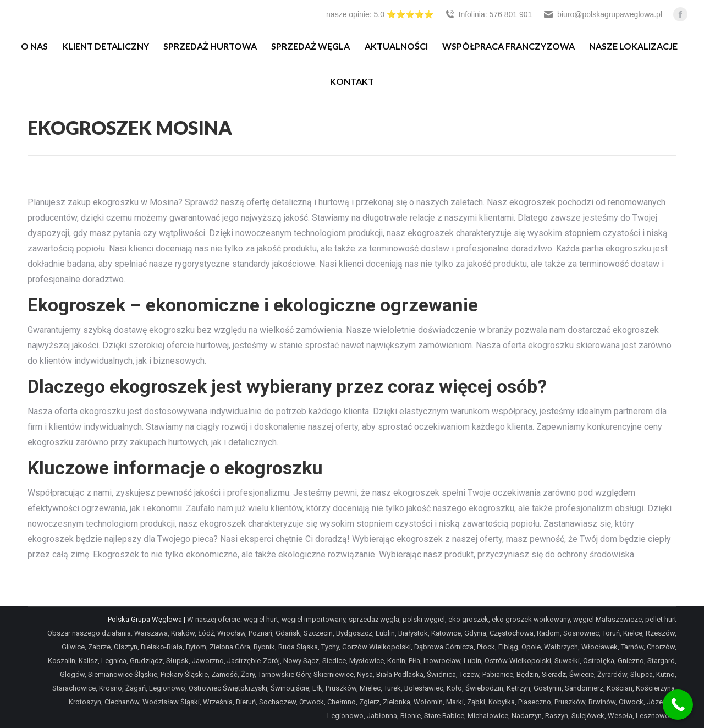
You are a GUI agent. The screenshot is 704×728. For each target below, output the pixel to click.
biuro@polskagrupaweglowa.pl (603, 14)
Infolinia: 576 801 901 (488, 14)
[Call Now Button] (678, 705)
